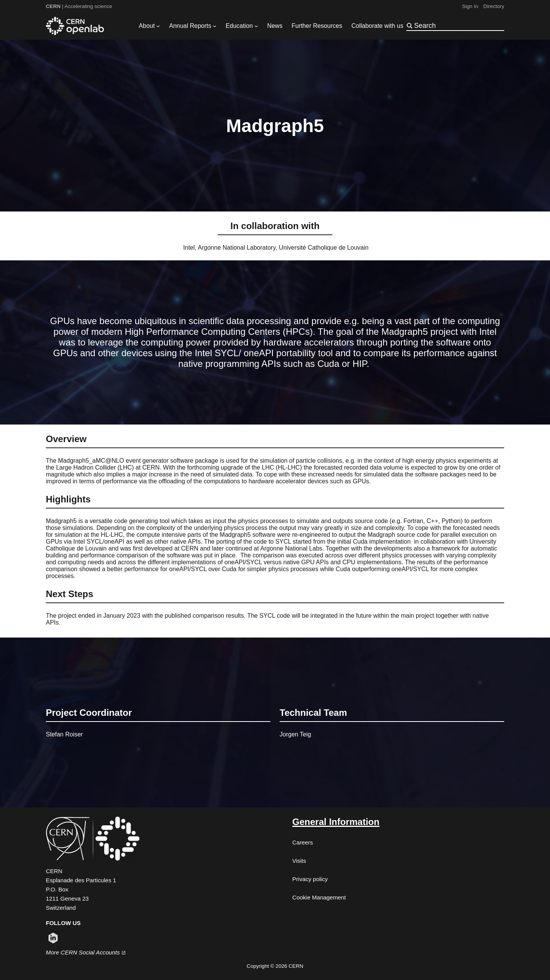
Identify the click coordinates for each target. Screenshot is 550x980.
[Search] (458, 26)
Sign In (470, 6)
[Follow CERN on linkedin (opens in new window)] (53, 938)
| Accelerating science (79, 6)
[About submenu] (158, 26)
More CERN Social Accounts (86, 952)
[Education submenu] (256, 26)
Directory (494, 6)
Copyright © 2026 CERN (275, 966)
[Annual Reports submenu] (215, 26)
